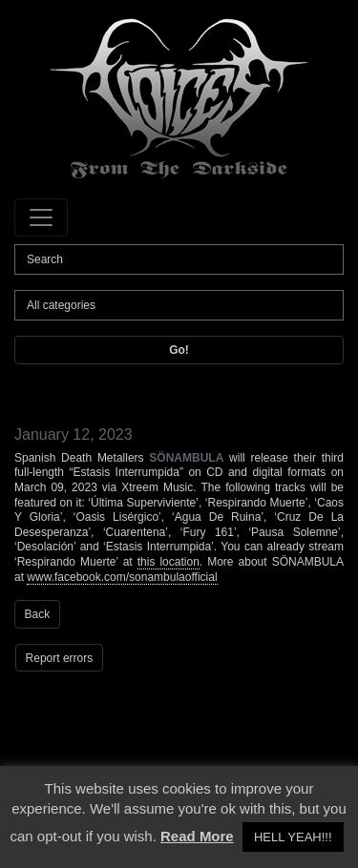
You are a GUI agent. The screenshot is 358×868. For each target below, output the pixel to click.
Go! (179, 350)
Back (38, 614)
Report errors (60, 658)
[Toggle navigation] (41, 217)
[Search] (179, 259)
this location (168, 562)
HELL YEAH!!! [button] (293, 837)
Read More (197, 836)
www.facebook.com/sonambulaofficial (122, 577)
